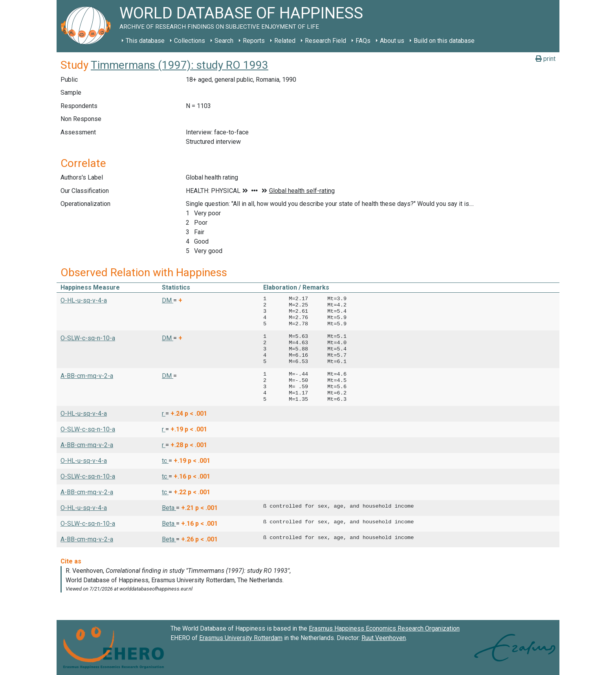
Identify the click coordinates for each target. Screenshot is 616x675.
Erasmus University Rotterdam (241, 638)
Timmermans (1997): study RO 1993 (180, 65)
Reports (254, 41)
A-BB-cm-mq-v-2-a (87, 376)
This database (145, 41)
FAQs (363, 41)
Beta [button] (169, 508)
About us (392, 41)
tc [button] (165, 461)
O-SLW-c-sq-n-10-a (88, 338)
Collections (190, 41)
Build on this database (444, 41)
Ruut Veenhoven (384, 638)
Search (224, 41)
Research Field (325, 41)
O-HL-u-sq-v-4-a (84, 300)
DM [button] (168, 300)
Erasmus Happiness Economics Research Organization (384, 628)
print (545, 59)
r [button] (164, 414)
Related (285, 41)
